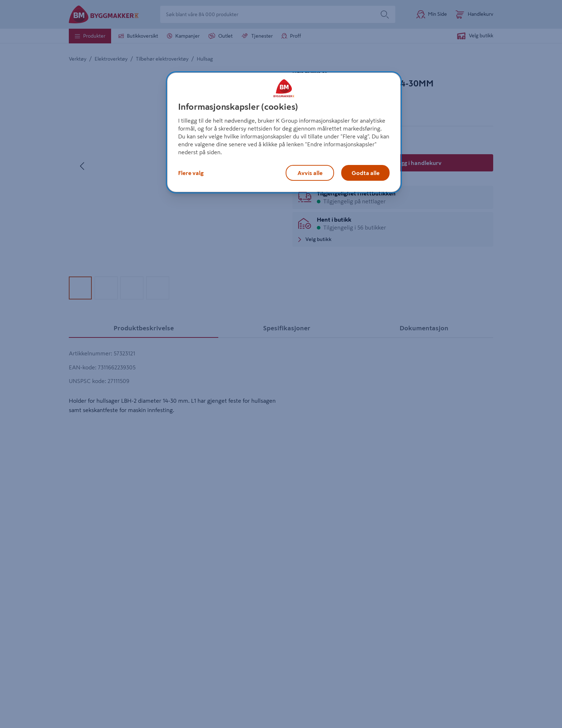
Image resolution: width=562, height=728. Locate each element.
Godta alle (366, 173)
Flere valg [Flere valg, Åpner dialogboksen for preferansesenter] (191, 173)
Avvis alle (310, 173)
